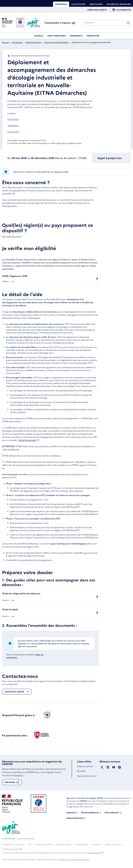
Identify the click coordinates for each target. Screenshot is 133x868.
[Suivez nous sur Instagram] (119, 767)
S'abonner (12, 783)
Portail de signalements (12, 849)
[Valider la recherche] (128, 23)
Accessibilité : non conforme (13, 844)
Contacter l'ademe (17, 692)
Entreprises (61, 4)
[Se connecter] (124, 10)
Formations (93, 36)
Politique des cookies (113, 844)
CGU (29, 844)
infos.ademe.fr (113, 812)
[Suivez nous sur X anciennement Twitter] (102, 767)
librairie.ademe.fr (91, 812)
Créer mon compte (97, 10)
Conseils (39, 36)
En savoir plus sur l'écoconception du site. (73, 859)
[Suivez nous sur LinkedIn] (108, 767)
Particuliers (96, 4)
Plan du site (96, 844)
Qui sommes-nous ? (87, 776)
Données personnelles (44, 844)
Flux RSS (81, 771)
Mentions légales (82, 844)
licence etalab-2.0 (96, 853)
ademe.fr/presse (76, 818)
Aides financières (57, 36)
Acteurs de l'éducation (119, 4)
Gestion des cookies (64, 844)
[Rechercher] (107, 23)
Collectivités (78, 4)
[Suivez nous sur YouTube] (114, 767)
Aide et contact (85, 766)
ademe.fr (72, 812)
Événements (76, 36)
